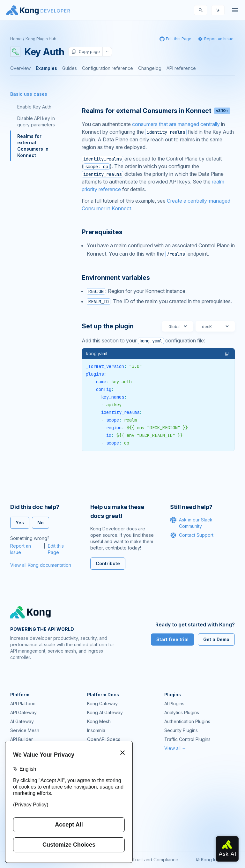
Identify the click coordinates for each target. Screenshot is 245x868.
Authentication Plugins (187, 721)
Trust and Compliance (155, 860)
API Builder (22, 739)
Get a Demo (216, 639)
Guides (70, 68)
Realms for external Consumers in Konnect (33, 146)
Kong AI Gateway (105, 712)
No (41, 523)
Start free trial (172, 639)
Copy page (85, 52)
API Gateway (23, 712)
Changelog (150, 68)
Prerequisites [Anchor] (102, 232)
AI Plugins (174, 703)
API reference (181, 68)
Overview (20, 68)
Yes (20, 523)
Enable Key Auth (34, 107)
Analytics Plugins (182, 712)
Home (16, 39)
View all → (175, 748)
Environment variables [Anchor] (116, 278)
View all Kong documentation (41, 565)
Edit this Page (56, 549)
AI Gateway (22, 721)
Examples (46, 68)
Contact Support (192, 535)
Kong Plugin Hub (41, 39)
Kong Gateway (102, 703)
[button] (227, 354)
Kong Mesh (99, 721)
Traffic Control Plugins (187, 739)
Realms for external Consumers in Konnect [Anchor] (156, 111)
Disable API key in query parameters (36, 121)
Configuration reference (108, 68)
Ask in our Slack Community (191, 523)
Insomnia (96, 730)
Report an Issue (21, 549)
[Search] (201, 10)
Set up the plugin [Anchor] (108, 326)
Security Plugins (181, 730)
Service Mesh (25, 730)
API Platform (23, 703)
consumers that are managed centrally (176, 124)
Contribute (108, 563)
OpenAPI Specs (104, 739)
